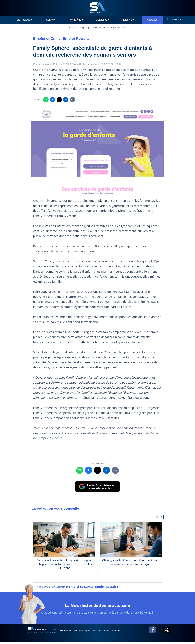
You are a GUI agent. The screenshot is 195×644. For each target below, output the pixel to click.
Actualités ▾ (103, 20)
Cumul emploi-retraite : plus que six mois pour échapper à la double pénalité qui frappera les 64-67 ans (64, 564)
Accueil (73, 27)
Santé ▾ (50, 20)
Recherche (176, 20)
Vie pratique (85, 27)
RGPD (102, 633)
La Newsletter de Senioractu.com (98, 607)
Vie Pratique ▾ (24, 20)
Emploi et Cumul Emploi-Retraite (110, 27)
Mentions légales (86, 633)
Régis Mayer (45, 64)
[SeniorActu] (97, 8)
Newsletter (153, 20)
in (66, 100)
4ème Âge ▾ (77, 20)
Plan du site (68, 633)
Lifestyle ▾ (129, 20)
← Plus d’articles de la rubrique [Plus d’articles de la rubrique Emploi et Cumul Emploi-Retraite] (76, 589)
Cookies (114, 633)
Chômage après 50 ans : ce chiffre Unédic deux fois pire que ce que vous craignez (131, 562)
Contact (125, 633)
